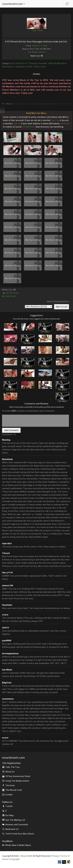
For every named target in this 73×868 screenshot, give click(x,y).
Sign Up (55, 120)
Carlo (45, 46)
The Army (8, 785)
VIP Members (29, 127)
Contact (7, 795)
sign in (17, 123)
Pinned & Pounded (38, 63)
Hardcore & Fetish (24, 67)
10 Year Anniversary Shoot (16, 776)
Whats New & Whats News (16, 845)
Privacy (55, 856)
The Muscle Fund (12, 790)
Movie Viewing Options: (58, 301)
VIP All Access (11, 293)
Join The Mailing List (13, 820)
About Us (8, 772)
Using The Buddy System (16, 781)
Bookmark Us (10, 829)
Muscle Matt (26, 856)
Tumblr (7, 806)
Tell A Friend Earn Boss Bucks (18, 834)
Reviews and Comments (15, 824)
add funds (65, 123)
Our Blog (8, 815)
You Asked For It (19, 63)
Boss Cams (40, 67)
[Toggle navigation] (67, 4)
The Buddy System (36, 52)
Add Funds (9, 296)
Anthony (35, 46)
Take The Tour (11, 767)
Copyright (15, 859)
